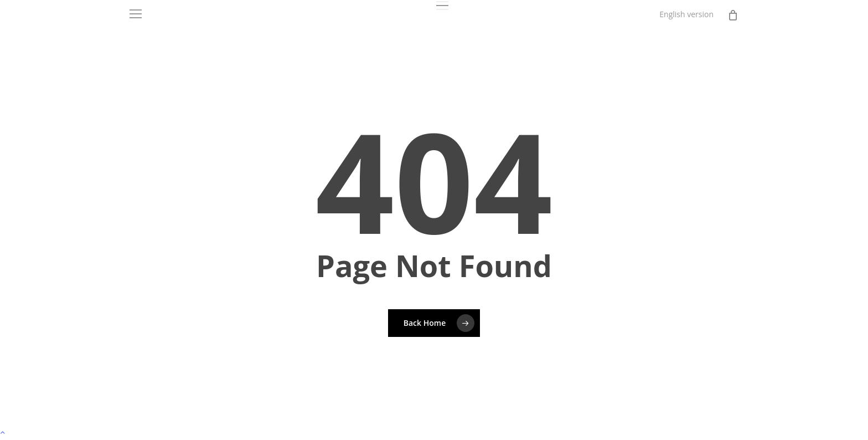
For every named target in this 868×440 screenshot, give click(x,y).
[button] (442, 6)
